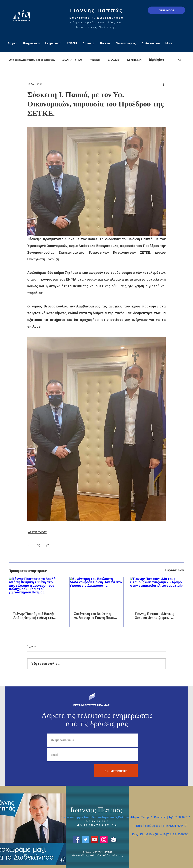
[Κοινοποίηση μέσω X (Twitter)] (38, 545)
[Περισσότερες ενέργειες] (163, 84)
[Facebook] (76, 840)
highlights (157, 60)
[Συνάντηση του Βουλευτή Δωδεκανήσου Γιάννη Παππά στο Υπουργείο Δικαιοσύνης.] (97, 592)
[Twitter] (86, 840)
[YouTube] (95, 840)
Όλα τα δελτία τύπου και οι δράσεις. (32, 60)
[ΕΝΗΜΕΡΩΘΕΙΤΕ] (116, 771)
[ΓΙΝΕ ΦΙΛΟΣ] (166, 10)
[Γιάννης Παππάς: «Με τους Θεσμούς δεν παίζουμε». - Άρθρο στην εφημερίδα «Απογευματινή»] (157, 592)
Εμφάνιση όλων (175, 570)
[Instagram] (104, 840)
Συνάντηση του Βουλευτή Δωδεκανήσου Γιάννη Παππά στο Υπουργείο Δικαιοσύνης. (95, 616)
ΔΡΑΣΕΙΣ (113, 60)
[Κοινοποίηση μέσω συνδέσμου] (47, 545)
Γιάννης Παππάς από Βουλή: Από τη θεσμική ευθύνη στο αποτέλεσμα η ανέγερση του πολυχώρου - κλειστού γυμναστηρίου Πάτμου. (34, 616)
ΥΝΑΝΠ (95, 60)
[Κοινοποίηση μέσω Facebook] (29, 545)
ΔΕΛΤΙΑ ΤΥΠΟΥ (73, 60)
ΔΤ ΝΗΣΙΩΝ (134, 60)
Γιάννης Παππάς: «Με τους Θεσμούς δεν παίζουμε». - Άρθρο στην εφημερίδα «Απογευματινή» (154, 616)
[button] (180, 60)
